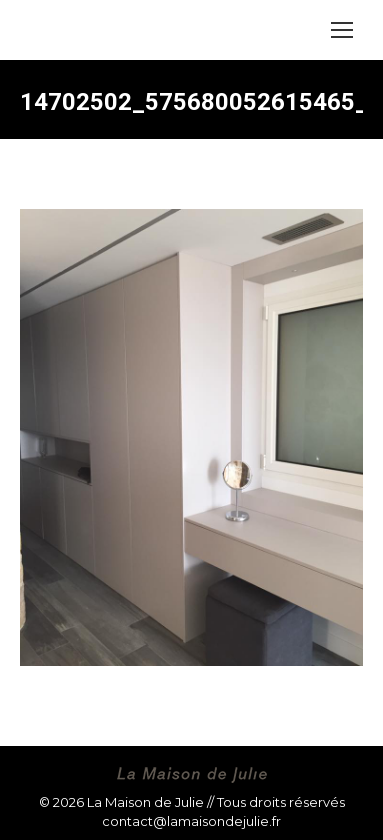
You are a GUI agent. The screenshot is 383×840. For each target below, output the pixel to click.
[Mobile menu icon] (342, 30)
